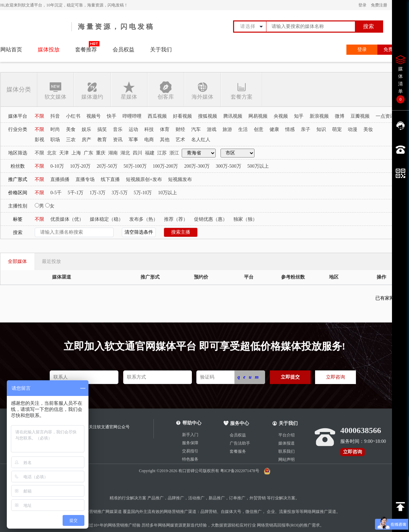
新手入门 (190, 435)
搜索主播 (181, 232)
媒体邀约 (92, 90)
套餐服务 (238, 451)
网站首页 (11, 49)
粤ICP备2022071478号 (240, 471)
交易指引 (190, 451)
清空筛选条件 (139, 232)
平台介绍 (287, 435)
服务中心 (236, 423)
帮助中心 (192, 423)
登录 (362, 5)
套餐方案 (241, 90)
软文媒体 (55, 90)
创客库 (166, 90)
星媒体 (129, 90)
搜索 (369, 26)
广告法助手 (240, 443)
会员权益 (124, 49)
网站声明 (287, 460)
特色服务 (190, 459)
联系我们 (287, 451)
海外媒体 (202, 90)
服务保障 (190, 443)
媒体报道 (287, 443)
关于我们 (161, 49)
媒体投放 (49, 49)
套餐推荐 (86, 49)
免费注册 (379, 5)
